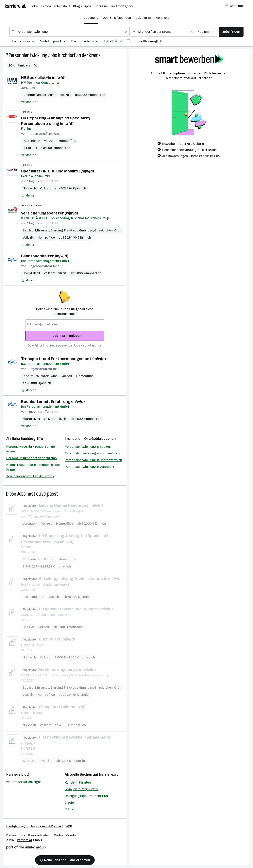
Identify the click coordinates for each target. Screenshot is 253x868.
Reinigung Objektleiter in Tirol (86, 796)
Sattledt (29, 761)
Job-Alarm (143, 18)
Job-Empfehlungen (117, 18)
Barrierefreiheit (40, 835)
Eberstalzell (31, 273)
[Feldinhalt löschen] (126, 32)
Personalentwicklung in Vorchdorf (90, 467)
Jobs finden (231, 32)
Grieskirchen (104, 230)
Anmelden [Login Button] (235, 6)
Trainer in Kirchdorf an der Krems (30, 476)
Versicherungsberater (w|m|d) (50, 213)
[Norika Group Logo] (26, 848)
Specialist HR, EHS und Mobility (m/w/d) (58, 171)
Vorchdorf (30, 523)
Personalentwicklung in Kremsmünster (93, 453)
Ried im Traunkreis (37, 376)
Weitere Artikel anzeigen (24, 782)
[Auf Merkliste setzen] (29, 102)
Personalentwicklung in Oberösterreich (93, 460)
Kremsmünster (34, 597)
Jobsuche (91, 18)
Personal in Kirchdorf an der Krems (32, 458)
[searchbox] (65, 324)
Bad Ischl (30, 230)
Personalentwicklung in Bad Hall (88, 447)
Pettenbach (31, 141)
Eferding (57, 230)
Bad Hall (29, 627)
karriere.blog (18, 774)
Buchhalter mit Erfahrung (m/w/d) (53, 402)
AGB (69, 826)
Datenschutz (16, 835)
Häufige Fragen (17, 826)
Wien (54, 376)
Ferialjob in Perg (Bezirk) (82, 789)
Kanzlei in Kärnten (78, 782)
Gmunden (87, 230)
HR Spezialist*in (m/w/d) (43, 78)
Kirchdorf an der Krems (79, 55)
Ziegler (70, 803)
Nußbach (29, 188)
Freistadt (72, 230)
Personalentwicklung (28, 55)
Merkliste (162, 18)
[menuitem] (25, 42)
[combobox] (70, 32)
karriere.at (109, 774)
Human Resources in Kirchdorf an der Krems (33, 467)
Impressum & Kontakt (47, 826)
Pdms (69, 809)
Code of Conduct (67, 835)
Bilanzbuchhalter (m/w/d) (45, 256)
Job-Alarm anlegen (65, 336)
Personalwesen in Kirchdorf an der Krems (31, 449)
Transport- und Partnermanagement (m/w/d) (63, 359)
